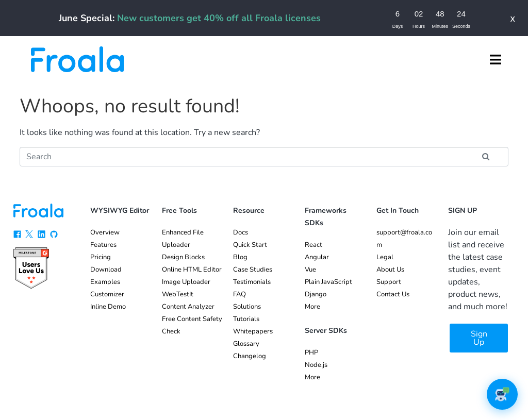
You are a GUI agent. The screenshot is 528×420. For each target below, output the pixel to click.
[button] (496, 59)
